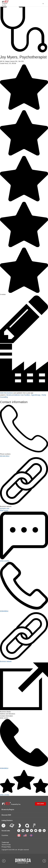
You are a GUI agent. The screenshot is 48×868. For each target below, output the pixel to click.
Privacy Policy (6, 847)
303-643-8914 (5, 456)
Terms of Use (6, 845)
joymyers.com (5, 508)
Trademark (5, 842)
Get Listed (40, 804)
